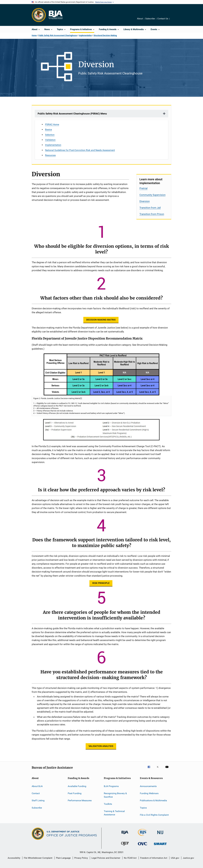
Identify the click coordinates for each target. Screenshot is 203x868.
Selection (50, 135)
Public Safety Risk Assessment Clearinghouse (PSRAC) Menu (72, 114)
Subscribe (150, 19)
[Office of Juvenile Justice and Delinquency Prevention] (125, 846)
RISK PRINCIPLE (101, 583)
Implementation (85, 35)
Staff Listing (38, 800)
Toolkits (108, 804)
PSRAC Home (52, 124)
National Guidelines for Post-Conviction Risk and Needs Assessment (80, 150)
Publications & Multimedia (153, 800)
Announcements (148, 786)
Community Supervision (152, 195)
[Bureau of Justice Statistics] (143, 836)
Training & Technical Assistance (114, 813)
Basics (48, 129)
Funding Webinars (149, 793)
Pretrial (143, 188)
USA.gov (175, 858)
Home (34, 35)
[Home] (56, 15)
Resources (50, 155)
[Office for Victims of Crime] (143, 846)
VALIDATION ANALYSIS (101, 746)
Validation (50, 140)
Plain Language (63, 858)
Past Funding (75, 793)
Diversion (145, 201)
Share (173, 19)
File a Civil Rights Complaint (154, 815)
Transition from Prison (152, 214)
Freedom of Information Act (154, 858)
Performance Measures (80, 800)
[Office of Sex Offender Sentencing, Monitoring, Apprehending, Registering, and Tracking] (160, 846)
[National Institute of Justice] (160, 835)
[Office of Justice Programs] (39, 15)
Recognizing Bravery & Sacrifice (115, 795)
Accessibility (14, 858)
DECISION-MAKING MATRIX (101, 320)
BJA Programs (111, 786)
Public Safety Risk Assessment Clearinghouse (58, 35)
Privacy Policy (81, 858)
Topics (143, 808)
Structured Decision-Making (105, 35)
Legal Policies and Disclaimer (106, 858)
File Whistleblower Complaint (38, 858)
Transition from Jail (150, 208)
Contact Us (163, 19)
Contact (36, 793)
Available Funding (77, 786)
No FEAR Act (130, 858)
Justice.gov (188, 858)
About (140, 19)
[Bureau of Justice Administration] (125, 835)
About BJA (37, 786)
